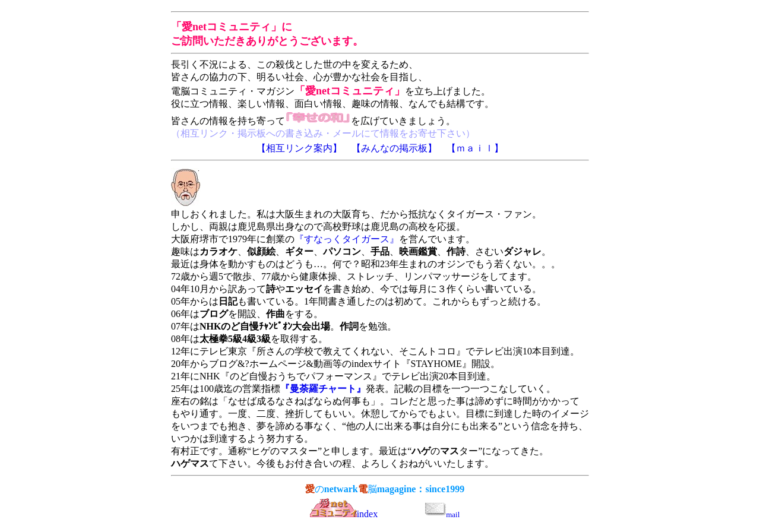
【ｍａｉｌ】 (475, 148)
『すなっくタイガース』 (347, 239)
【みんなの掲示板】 (394, 148)
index (344, 514)
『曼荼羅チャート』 (323, 389)
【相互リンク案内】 (299, 148)
